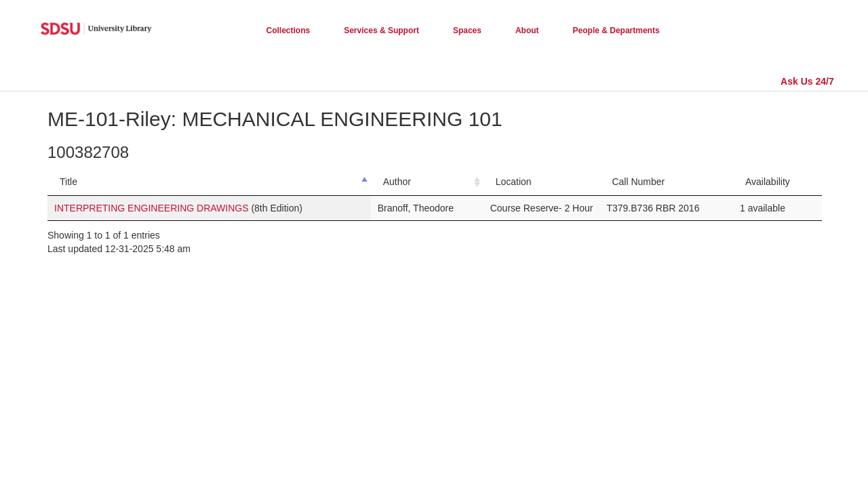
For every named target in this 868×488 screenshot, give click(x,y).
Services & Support (381, 30)
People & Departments (616, 30)
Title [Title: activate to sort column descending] (68, 182)
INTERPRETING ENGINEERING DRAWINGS (152, 208)
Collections (289, 30)
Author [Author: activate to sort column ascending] (397, 182)
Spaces (467, 30)
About (527, 30)
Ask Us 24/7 (807, 81)
